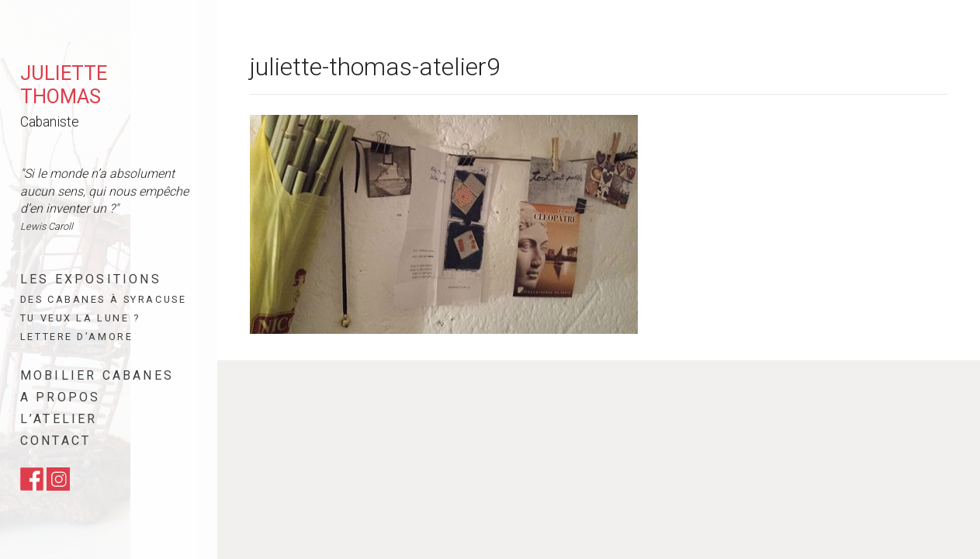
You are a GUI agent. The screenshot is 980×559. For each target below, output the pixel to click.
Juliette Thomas (64, 85)
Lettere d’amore (76, 337)
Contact (55, 441)
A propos (61, 397)
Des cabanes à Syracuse (103, 299)
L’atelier (59, 419)
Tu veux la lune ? (80, 318)
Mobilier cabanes (97, 375)
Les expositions (91, 279)
